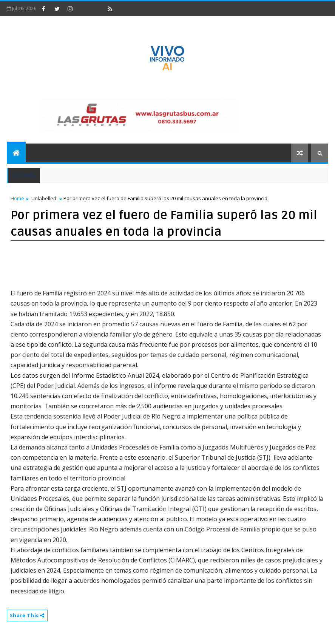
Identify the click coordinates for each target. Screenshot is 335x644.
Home (17, 198)
